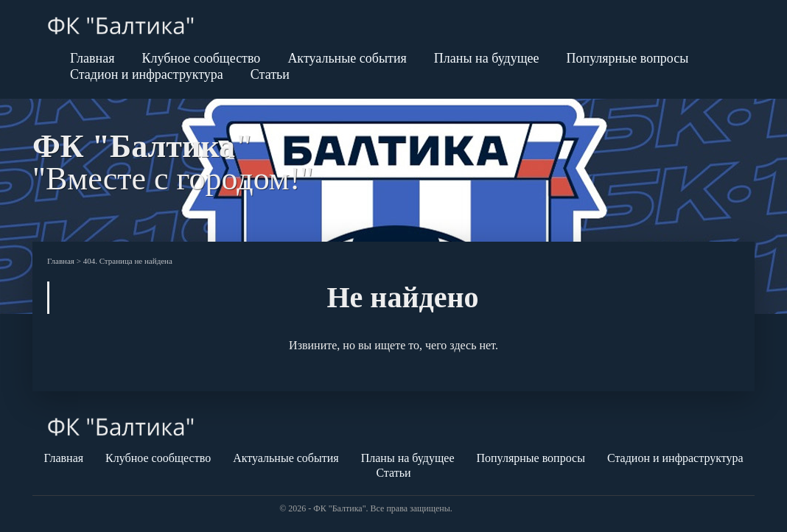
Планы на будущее (487, 58)
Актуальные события (347, 58)
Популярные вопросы (628, 58)
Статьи (270, 74)
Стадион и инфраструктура (147, 74)
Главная (92, 58)
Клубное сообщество (201, 58)
